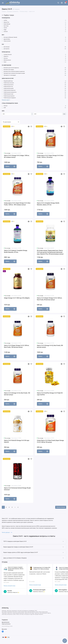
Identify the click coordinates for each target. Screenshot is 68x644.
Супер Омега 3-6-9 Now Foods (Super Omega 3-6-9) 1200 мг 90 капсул (50, 441)
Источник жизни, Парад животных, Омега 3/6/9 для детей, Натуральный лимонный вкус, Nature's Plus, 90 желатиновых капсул (50, 252)
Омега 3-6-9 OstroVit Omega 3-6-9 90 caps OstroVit (17, 441)
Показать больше (61, 507)
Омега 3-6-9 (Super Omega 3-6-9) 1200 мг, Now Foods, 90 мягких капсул (50, 299)
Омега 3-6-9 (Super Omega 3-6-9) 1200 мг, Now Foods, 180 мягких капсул (17, 346)
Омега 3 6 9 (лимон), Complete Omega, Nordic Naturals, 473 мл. (16, 251)
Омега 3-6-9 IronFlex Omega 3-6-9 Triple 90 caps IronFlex (50, 394)
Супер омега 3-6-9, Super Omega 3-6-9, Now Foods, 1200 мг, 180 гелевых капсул (17, 204)
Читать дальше (7, 532)
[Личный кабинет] (62, 3)
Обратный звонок (6, 624)
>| (18, 507)
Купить (10, 166)
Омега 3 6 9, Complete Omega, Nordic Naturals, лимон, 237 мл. (48, 204)
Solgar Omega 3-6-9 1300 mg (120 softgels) (17, 298)
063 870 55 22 (6, 622)
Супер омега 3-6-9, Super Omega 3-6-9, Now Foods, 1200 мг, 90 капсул (50, 156)
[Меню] (3, 3)
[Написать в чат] (65, 641)
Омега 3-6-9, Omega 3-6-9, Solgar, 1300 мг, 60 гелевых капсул (17, 156)
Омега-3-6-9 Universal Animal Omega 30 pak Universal (17, 489)
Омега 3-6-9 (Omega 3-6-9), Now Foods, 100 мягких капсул (17, 394)
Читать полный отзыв (9, 586)
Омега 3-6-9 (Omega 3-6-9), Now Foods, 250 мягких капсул (50, 346)
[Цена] (16, 114)
